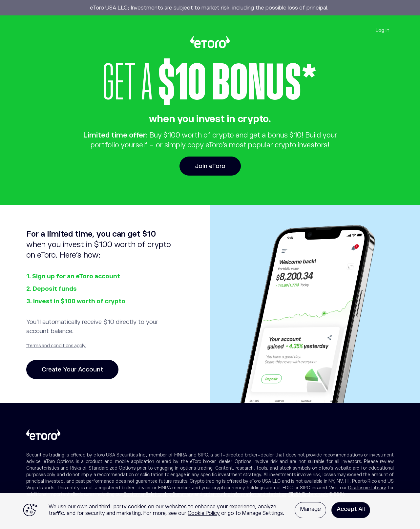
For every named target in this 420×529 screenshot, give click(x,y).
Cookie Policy (204, 513)
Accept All (351, 509)
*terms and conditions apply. (56, 346)
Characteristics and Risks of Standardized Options (81, 468)
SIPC (203, 455)
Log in (383, 30)
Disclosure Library (367, 488)
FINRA (181, 455)
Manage (310, 509)
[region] (210, 511)
